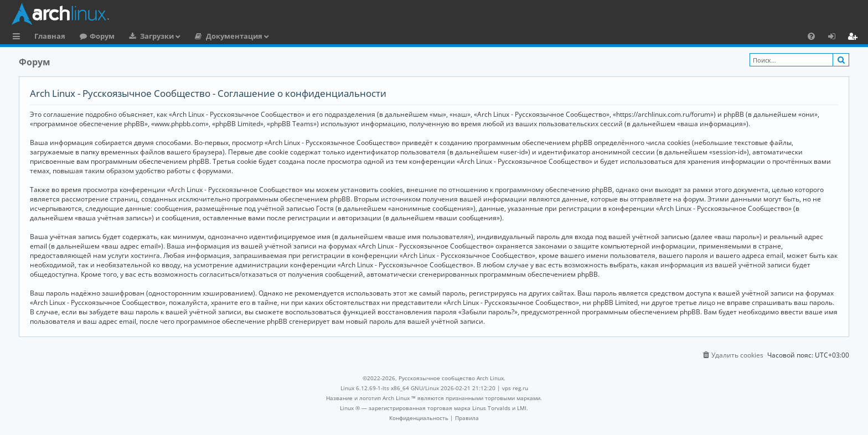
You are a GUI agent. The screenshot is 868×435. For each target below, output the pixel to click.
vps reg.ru (515, 388)
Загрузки (157, 36)
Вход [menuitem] (836, 38)
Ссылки (19, 38)
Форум (102, 36)
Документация (234, 36)
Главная (50, 36)
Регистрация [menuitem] (855, 38)
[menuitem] (811, 36)
